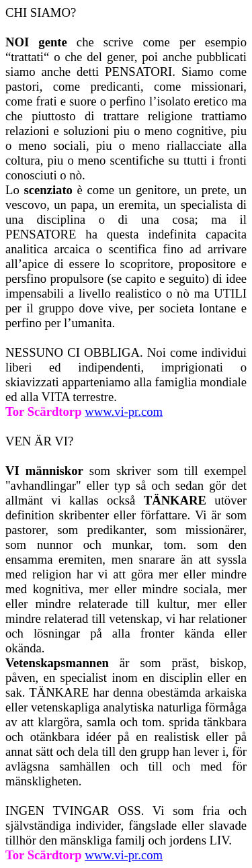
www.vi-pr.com (124, 855)
